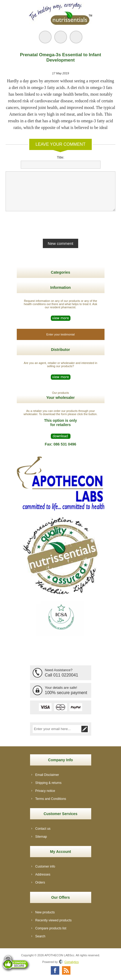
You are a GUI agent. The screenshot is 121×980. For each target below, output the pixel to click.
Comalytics (69, 962)
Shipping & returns (49, 783)
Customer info (45, 866)
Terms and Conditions (51, 799)
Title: (61, 157)
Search (40, 936)
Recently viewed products (54, 920)
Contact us (43, 829)
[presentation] (61, 224)
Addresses (43, 874)
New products (45, 912)
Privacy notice (45, 791)
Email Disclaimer (47, 775)
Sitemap (41, 837)
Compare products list (51, 928)
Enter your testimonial (60, 334)
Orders (40, 882)
